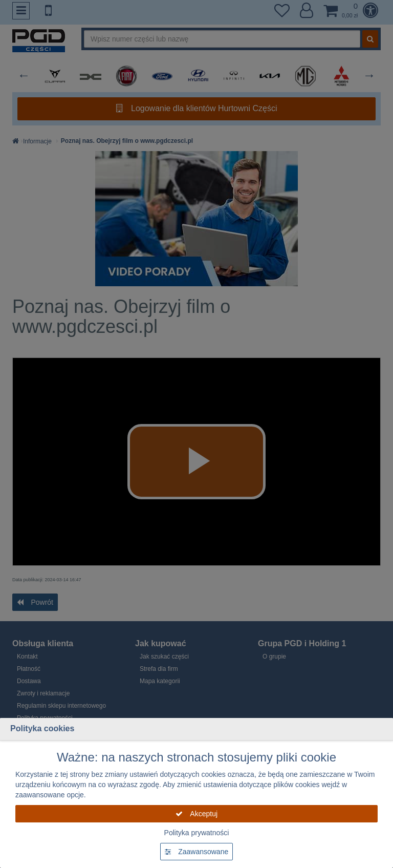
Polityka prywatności (197, 833)
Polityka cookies (42, 728)
